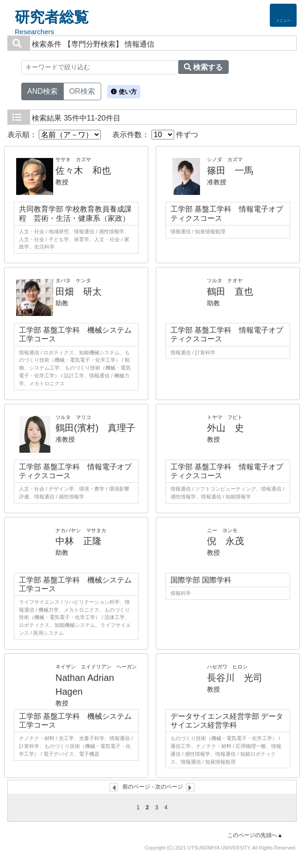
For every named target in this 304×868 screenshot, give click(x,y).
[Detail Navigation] (283, 15)
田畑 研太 (79, 291)
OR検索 (82, 91)
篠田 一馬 (230, 170)
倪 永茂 (225, 541)
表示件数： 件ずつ (155, 135)
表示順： (54, 135)
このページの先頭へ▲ (255, 835)
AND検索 (43, 91)
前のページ (136, 787)
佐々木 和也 (83, 170)
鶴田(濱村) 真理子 (95, 428)
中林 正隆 (79, 541)
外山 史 (225, 428)
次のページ (169, 787)
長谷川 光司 (235, 678)
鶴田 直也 (230, 291)
